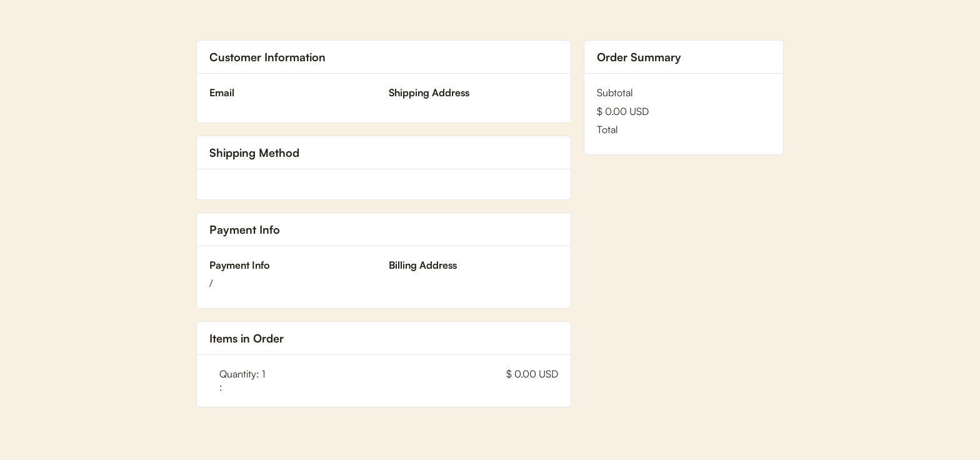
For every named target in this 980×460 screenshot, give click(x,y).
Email (222, 92)
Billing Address (423, 265)
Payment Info (240, 265)
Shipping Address (429, 92)
